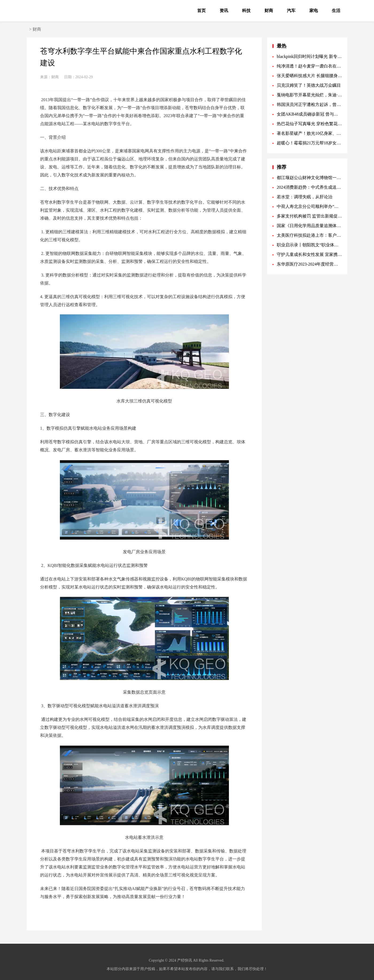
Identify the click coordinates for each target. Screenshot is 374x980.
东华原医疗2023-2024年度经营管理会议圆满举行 (309, 264)
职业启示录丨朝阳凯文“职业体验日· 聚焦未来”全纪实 (309, 245)
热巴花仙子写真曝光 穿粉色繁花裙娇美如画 (309, 124)
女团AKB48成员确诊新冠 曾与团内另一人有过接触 (309, 114)
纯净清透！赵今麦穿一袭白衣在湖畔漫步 (309, 66)
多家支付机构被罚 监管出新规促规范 (309, 216)
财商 (269, 11)
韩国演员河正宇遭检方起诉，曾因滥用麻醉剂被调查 (309, 104)
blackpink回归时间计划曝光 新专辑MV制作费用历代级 (309, 56)
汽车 (291, 11)
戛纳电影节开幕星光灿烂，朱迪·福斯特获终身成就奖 (309, 95)
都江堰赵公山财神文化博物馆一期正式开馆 (309, 178)
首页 (201, 11)
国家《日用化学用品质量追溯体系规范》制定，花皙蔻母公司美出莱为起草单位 (309, 226)
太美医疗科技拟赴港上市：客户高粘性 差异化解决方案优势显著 (309, 235)
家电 (314, 11)
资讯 (224, 11)
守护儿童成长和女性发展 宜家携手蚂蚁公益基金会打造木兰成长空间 (309, 254)
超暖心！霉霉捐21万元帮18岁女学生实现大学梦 (309, 143)
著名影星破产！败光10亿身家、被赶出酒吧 (309, 133)
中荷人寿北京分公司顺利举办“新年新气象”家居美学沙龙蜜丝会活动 (309, 206)
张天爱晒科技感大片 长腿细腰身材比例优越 (309, 76)
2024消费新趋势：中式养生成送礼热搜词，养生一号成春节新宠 (309, 187)
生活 (336, 11)
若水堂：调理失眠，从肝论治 (305, 197)
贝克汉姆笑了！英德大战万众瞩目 (309, 85)
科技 (246, 11)
